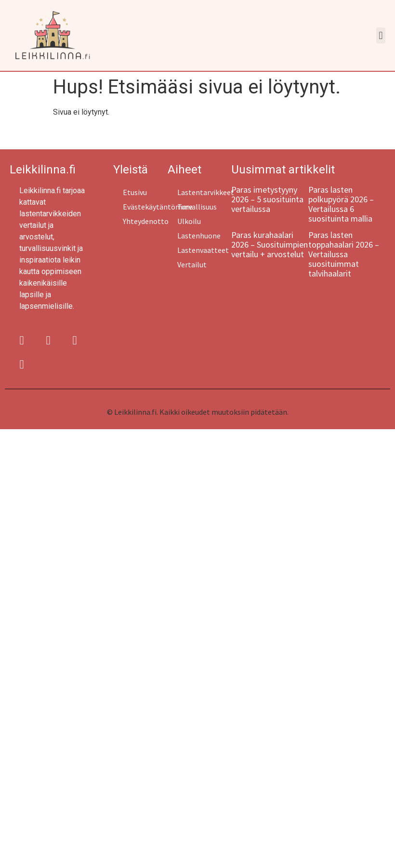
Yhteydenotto (145, 221)
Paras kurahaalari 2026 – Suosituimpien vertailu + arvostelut (270, 244)
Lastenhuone (199, 236)
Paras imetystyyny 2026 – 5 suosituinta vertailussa (267, 199)
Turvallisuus (197, 207)
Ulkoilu (189, 221)
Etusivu (135, 192)
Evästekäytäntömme (145, 207)
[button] (381, 35)
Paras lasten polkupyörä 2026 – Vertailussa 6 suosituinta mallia (341, 204)
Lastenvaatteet (203, 250)
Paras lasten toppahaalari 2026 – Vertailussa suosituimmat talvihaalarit (344, 254)
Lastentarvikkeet (204, 192)
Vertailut (192, 264)
